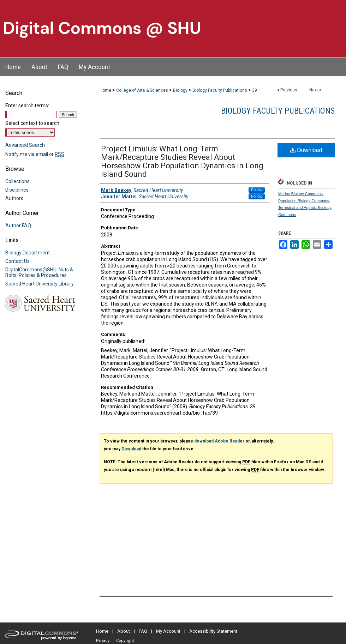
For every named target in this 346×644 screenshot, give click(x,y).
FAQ (143, 631)
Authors (14, 198)
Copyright (125, 641)
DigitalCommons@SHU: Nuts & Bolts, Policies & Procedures (39, 272)
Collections (17, 181)
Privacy (103, 641)
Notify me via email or (35, 154)
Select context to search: (33, 123)
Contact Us (17, 261)
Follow (257, 190)
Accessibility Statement (213, 631)
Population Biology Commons (304, 201)
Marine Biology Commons (300, 194)
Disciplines (17, 190)
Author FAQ (18, 225)
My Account (168, 631)
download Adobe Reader (219, 441)
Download (306, 150)
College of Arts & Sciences (142, 90)
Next (314, 90)
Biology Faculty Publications (220, 90)
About (124, 631)
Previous (289, 90)
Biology (180, 90)
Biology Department (28, 253)
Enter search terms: (27, 106)
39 (255, 90)
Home (105, 90)
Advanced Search (25, 145)
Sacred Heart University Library (40, 284)
